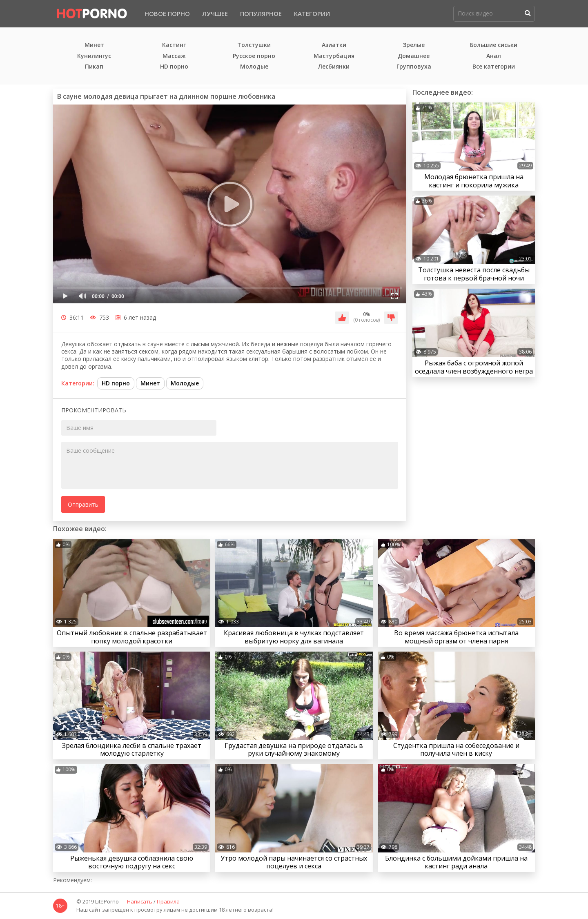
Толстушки (254, 45)
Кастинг (174, 45)
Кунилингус (94, 56)
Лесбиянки (334, 67)
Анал (494, 56)
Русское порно (254, 56)
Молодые (254, 67)
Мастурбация (334, 56)
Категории (312, 13)
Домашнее (414, 56)
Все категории (494, 67)
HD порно (174, 67)
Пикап (94, 67)
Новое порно (167, 13)
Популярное (261, 13)
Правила (168, 902)
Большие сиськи (494, 45)
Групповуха (414, 67)
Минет (94, 45)
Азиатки (334, 45)
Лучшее (215, 13)
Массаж (174, 56)
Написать (140, 902)
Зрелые (414, 45)
